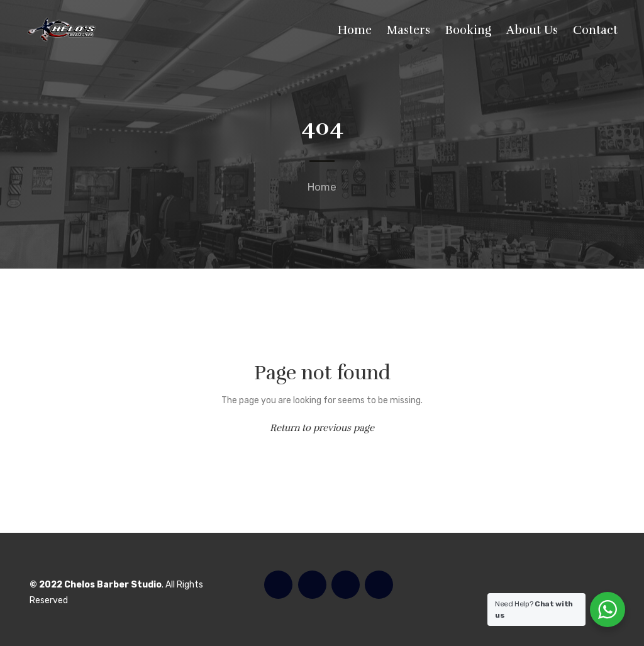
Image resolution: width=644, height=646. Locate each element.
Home (322, 187)
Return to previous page (322, 428)
